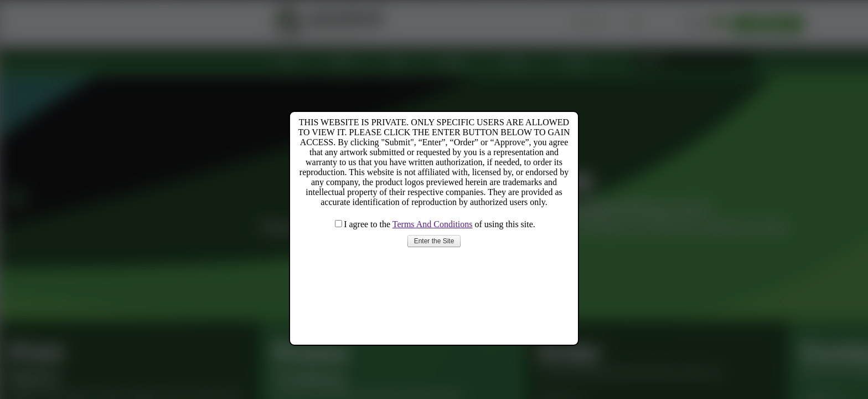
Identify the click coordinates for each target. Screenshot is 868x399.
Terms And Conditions (433, 224)
